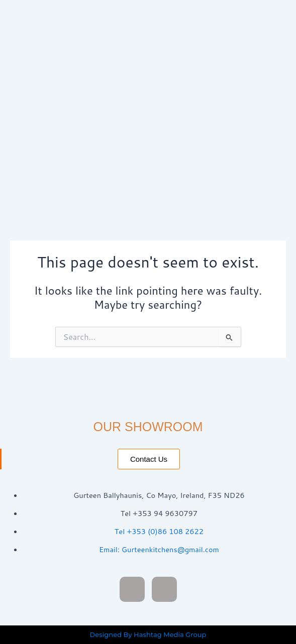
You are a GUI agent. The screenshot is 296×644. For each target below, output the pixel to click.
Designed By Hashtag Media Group (148, 634)
